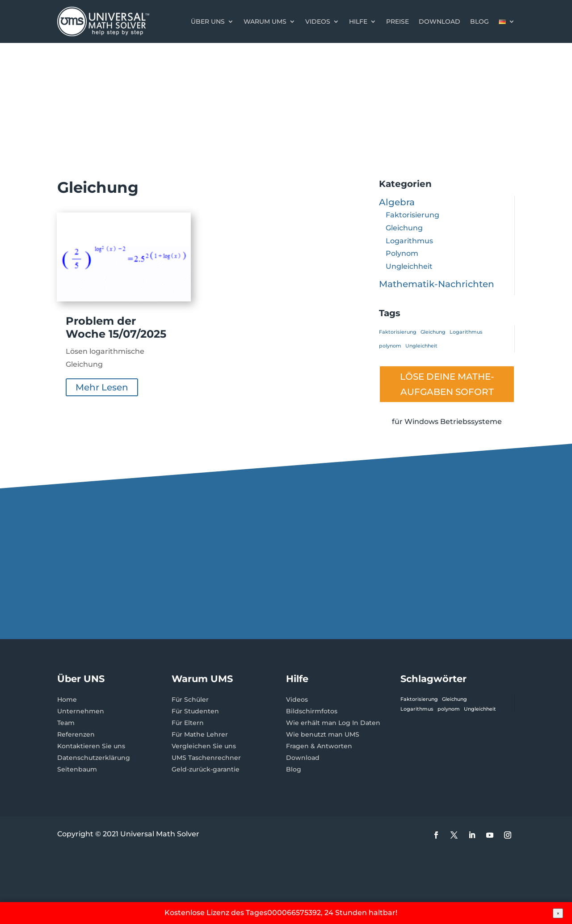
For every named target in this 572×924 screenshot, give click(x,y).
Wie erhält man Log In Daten (333, 723)
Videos (318, 21)
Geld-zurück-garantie (206, 769)
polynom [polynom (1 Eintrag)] (390, 346)
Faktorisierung (412, 215)
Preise (397, 21)
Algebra (397, 202)
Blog (479, 21)
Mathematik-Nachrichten (437, 284)
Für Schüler (190, 699)
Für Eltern (188, 723)
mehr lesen (102, 387)
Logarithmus (409, 241)
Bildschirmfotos (312, 711)
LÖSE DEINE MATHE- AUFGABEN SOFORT (447, 384)
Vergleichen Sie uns (204, 746)
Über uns (208, 21)
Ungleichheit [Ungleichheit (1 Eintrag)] (421, 346)
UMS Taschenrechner (206, 758)
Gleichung (404, 228)
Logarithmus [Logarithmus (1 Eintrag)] (466, 332)
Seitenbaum (77, 769)
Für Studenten (195, 711)
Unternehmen (81, 711)
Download (440, 21)
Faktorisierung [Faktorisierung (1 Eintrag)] (398, 332)
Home (67, 699)
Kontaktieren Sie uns (91, 746)
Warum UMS (265, 21)
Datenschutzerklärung (94, 758)
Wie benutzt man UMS (323, 734)
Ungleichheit (409, 266)
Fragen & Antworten (319, 746)
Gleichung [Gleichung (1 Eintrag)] (433, 332)
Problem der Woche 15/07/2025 (116, 327)
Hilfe (358, 21)
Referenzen (76, 734)
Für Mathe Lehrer (200, 734)
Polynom (402, 253)
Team (66, 723)
